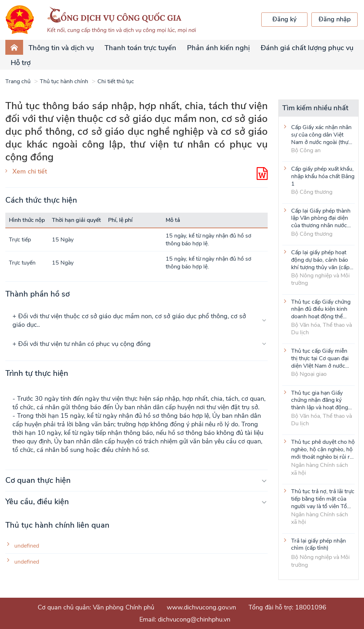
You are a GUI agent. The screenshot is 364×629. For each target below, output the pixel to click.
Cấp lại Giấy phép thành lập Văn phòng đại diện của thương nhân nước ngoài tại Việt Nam (321, 218)
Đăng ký (284, 19)
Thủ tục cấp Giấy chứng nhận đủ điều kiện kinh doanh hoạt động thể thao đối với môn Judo (321, 309)
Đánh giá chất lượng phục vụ (307, 48)
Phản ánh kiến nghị (218, 48)
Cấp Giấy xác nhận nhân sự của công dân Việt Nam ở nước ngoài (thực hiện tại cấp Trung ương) (322, 134)
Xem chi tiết (30, 171)
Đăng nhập (335, 19)
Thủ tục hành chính (64, 81)
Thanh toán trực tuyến (140, 48)
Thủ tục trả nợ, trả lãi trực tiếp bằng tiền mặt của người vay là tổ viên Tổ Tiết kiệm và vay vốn (323, 499)
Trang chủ (18, 81)
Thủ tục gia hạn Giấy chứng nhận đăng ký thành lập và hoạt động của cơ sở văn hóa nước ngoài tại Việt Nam (320, 400)
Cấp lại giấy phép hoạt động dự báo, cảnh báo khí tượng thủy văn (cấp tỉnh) (320, 260)
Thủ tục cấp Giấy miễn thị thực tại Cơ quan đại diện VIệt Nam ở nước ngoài (320, 358)
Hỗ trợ (21, 63)
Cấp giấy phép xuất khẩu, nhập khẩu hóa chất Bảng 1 (323, 176)
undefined (27, 546)
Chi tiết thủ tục (116, 81)
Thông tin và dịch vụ (61, 48)
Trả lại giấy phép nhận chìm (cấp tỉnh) (318, 545)
